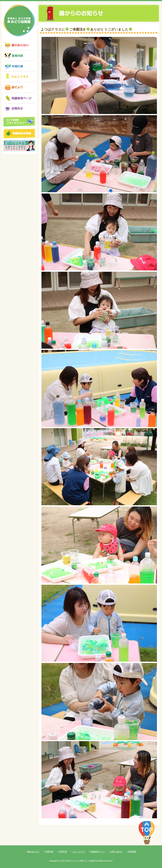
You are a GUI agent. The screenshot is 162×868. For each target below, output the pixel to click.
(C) (59, 861)
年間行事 (63, 852)
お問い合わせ (116, 852)
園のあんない (34, 852)
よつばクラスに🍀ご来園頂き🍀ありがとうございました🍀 (87, 29)
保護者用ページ (98, 852)
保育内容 (49, 852)
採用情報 (132, 852)
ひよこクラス (79, 852)
